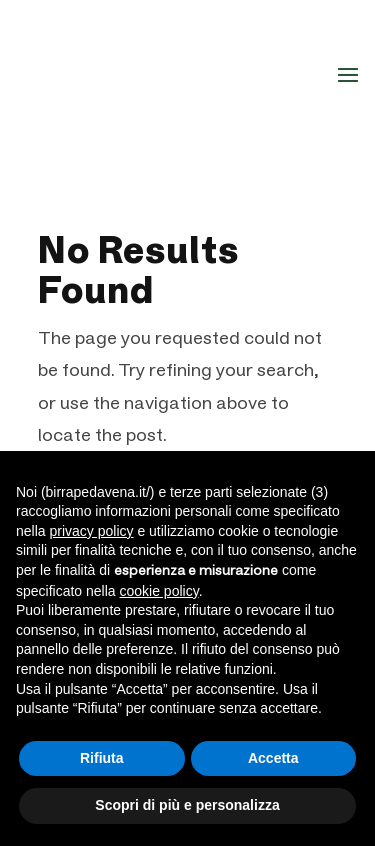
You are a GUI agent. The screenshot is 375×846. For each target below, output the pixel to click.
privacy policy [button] (91, 531)
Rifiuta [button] (102, 758)
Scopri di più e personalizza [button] (187, 805)
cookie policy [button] (159, 591)
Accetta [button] (273, 758)
